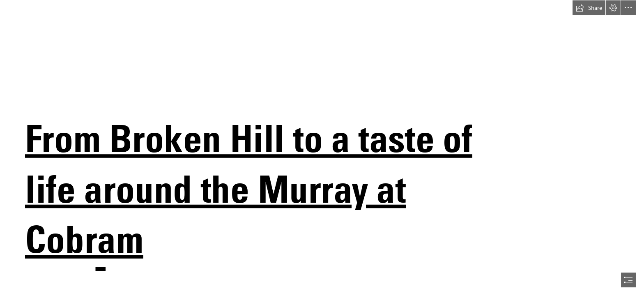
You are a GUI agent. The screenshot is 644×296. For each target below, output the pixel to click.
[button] (589, 8)
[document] (322, 148)
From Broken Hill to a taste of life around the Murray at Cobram (249, 188)
